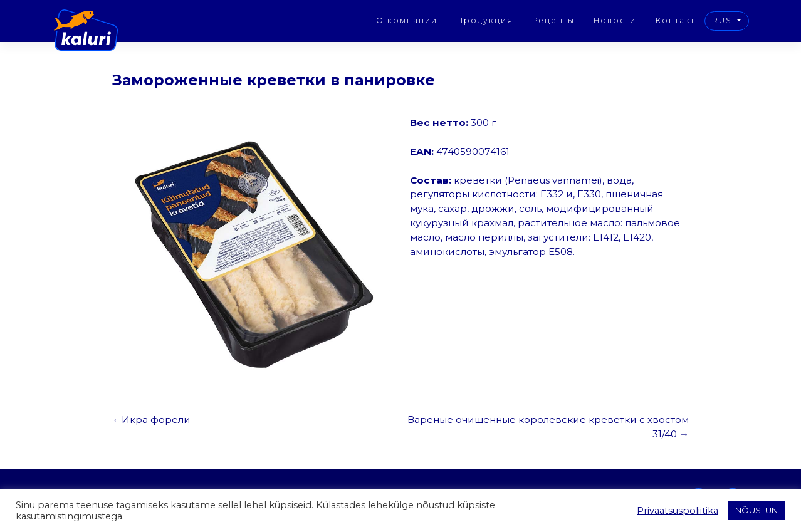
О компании (407, 20)
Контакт (675, 20)
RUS (724, 20)
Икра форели (156, 420)
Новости (615, 20)
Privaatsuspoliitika (678, 511)
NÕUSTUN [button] (757, 510)
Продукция (485, 20)
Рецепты (553, 20)
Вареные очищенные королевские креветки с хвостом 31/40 (548, 427)
